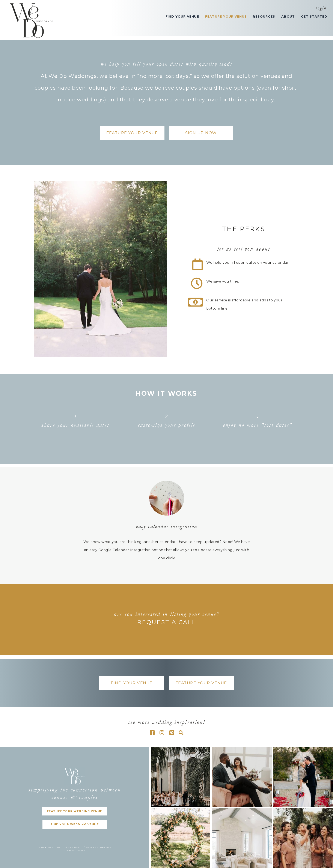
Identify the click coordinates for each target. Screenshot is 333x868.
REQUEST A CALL (167, 622)
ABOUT (288, 17)
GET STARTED (314, 17)
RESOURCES (264, 17)
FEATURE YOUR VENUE (226, 17)
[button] (132, 133)
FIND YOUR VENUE (182, 17)
